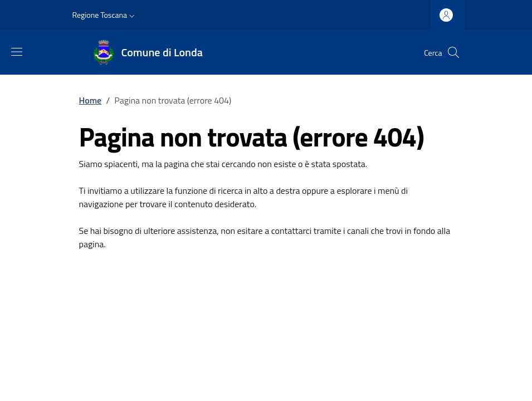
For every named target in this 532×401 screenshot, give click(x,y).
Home (91, 100)
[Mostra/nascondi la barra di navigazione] (17, 52)
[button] (105, 15)
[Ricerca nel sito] (453, 52)
